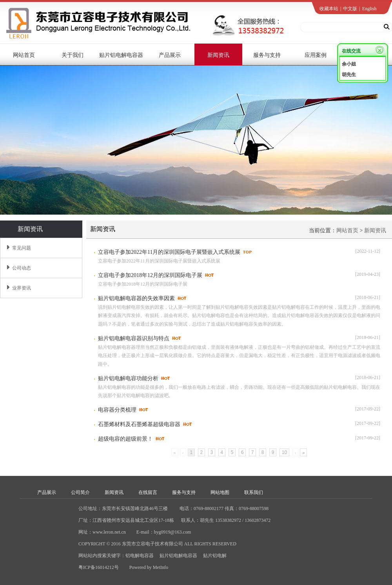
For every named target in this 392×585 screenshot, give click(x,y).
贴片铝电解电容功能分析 (128, 378)
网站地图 (220, 492)
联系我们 (254, 492)
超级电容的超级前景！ (125, 439)
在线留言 (148, 492)
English (369, 9)
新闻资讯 (375, 231)
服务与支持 (184, 492)
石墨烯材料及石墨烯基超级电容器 (139, 424)
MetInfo (161, 567)
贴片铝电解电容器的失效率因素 (136, 298)
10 (284, 452)
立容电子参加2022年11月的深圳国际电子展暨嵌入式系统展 (169, 252)
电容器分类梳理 (117, 410)
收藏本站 (329, 9)
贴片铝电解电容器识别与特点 (134, 338)
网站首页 (347, 231)
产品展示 (47, 492)
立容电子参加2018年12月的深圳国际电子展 (150, 275)
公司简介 (80, 492)
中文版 (350, 9)
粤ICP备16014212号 (99, 567)
